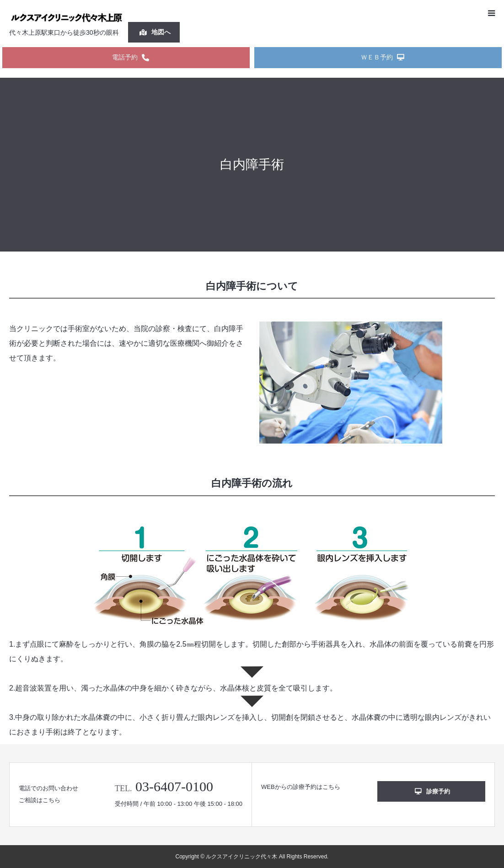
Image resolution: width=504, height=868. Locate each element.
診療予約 (432, 791)
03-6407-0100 (174, 786)
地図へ (155, 32)
